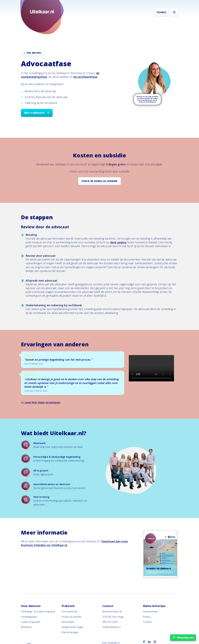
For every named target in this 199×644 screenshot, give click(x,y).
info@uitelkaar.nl (111, 627)
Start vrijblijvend (34, 113)
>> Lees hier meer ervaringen (41, 402)
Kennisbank (68, 622)
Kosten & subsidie (72, 617)
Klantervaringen (70, 632)
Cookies (147, 622)
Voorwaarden (150, 611)
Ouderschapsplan (31, 622)
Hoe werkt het (70, 611)
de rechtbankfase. (86, 77)
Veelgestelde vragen (73, 627)
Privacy (147, 617)
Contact (161, 12)
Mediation (27, 627)
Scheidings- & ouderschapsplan (38, 611)
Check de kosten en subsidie (100, 181)
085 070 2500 (110, 622)
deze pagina (118, 242)
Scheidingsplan (29, 617)
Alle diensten (34, 53)
